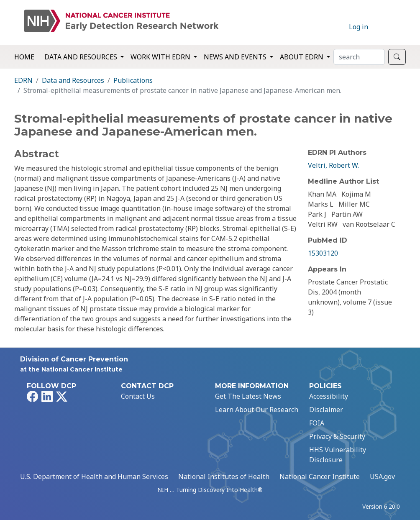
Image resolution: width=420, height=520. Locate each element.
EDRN (23, 80)
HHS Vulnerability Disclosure (338, 455)
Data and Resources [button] (82, 57)
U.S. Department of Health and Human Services (94, 476)
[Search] (359, 57)
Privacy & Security (337, 436)
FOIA (317, 423)
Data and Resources (73, 80)
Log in (359, 27)
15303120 (323, 253)
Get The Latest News (248, 396)
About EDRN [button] (302, 57)
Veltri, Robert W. (333, 165)
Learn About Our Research (257, 410)
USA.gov (382, 476)
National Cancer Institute (320, 476)
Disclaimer (326, 410)
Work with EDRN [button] (161, 57)
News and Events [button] (236, 57)
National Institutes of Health (224, 476)
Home (24, 57)
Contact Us (138, 396)
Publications (133, 80)
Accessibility (329, 396)
